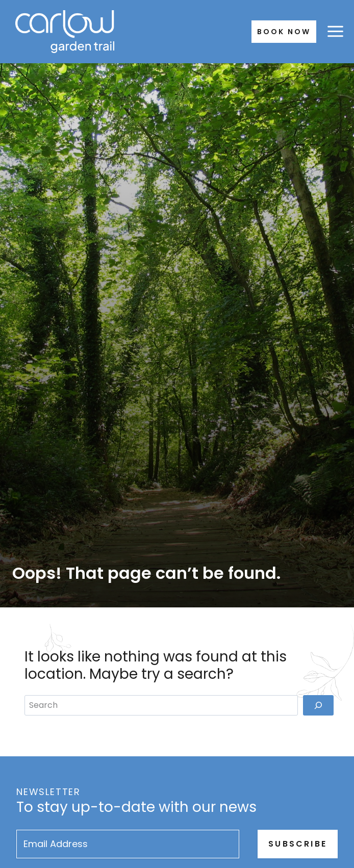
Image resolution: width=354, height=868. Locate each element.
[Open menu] (335, 32)
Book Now (284, 32)
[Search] (318, 705)
